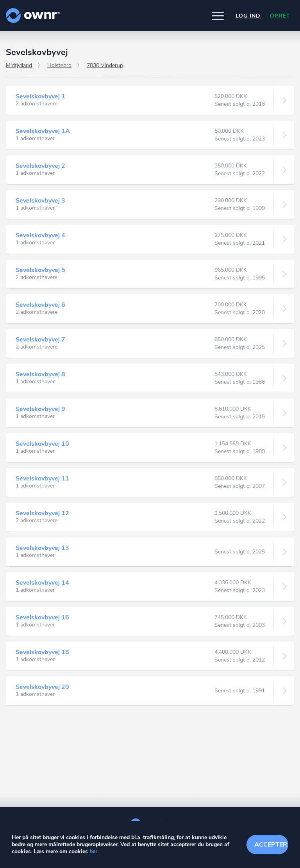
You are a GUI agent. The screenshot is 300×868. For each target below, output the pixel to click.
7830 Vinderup (105, 65)
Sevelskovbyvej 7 (40, 340)
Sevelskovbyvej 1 (40, 96)
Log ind (248, 16)
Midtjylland (19, 65)
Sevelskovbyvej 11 (42, 478)
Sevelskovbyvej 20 (42, 687)
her (93, 851)
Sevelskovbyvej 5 (40, 270)
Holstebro (59, 65)
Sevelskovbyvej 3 (40, 201)
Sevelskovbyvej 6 (40, 305)
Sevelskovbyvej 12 (42, 513)
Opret (280, 16)
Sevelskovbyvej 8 (40, 374)
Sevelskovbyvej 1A (43, 131)
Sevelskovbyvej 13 (42, 548)
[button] (218, 16)
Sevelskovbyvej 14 (42, 583)
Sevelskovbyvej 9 (40, 409)
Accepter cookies (271, 845)
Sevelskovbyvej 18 (42, 652)
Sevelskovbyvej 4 (40, 235)
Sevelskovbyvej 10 (42, 444)
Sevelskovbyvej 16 (42, 617)
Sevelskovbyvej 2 (40, 166)
